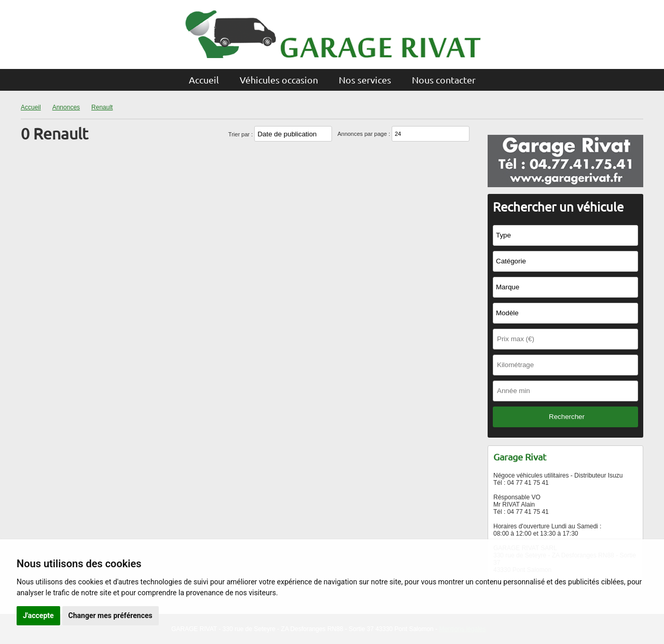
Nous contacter (444, 80)
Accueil (204, 80)
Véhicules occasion (279, 80)
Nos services (365, 80)
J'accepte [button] (38, 615)
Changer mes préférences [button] (110, 615)
